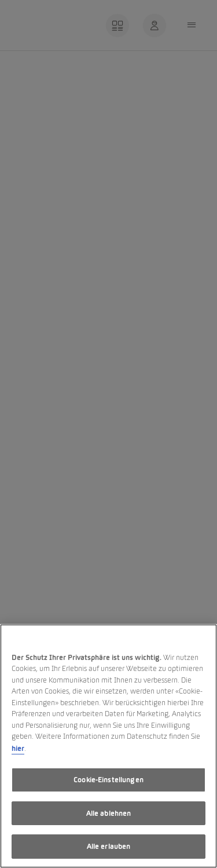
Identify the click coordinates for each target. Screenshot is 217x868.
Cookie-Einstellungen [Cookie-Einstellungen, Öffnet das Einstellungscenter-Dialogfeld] (108, 780)
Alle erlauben (109, 846)
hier (18, 748)
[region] (108, 746)
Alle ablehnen (109, 813)
